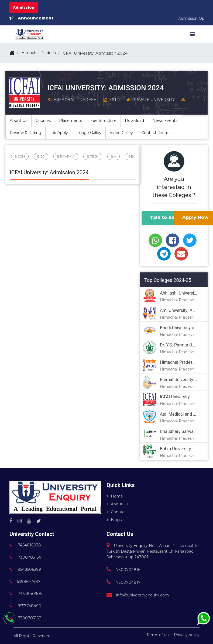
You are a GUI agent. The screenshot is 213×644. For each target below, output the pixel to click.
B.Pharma (66, 156)
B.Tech (93, 156)
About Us (117, 504)
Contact (116, 512)
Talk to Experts (169, 217)
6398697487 (25, 582)
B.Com (20, 156)
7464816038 (25, 545)
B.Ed (41, 156)
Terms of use (159, 635)
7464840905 (26, 594)
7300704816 (123, 570)
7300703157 (25, 618)
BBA (132, 156)
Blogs (114, 520)
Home (115, 496)
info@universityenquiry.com (138, 595)
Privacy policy (187, 635)
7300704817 (123, 582)
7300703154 (25, 557)
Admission (24, 7)
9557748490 (25, 606)
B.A (114, 156)
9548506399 (25, 569)
